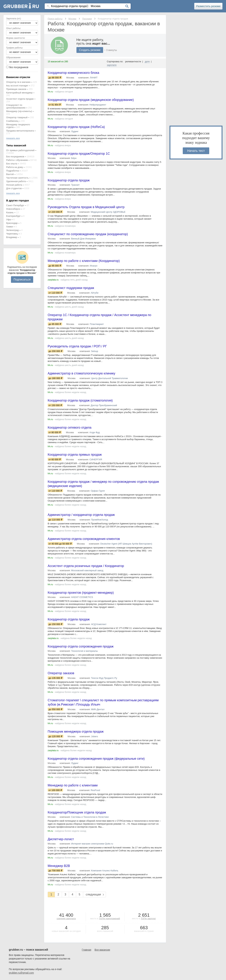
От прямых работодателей (20, 150)
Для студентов (14, 188)
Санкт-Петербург (15, 205)
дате (147, 61)
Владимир (12, 237)
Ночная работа (14, 185)
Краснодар (12, 223)
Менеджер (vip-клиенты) (19, 111)
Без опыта (12, 164)
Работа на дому (15, 167)
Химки (10, 227)
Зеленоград (12, 230)
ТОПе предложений (109, 919)
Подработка (13, 171)
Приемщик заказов (16, 89)
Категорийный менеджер (19, 93)
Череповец (12, 234)
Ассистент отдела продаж (20, 99)
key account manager (17, 86)
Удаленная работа (16, 181)
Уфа (8, 220)
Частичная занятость (17, 178)
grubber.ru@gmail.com (21, 973)
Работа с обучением (17, 160)
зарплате (112, 65)
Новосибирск (13, 209)
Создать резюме (90, 50)
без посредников (19, 67)
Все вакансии (102, 950)
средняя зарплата (66, 919)
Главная (86, 950)
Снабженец (12, 121)
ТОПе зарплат (148, 919)
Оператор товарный (17, 117)
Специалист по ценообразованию (16, 106)
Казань (10, 212)
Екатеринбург (13, 216)
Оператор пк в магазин (18, 82)
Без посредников (15, 157)
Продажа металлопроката (20, 131)
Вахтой (10, 174)
